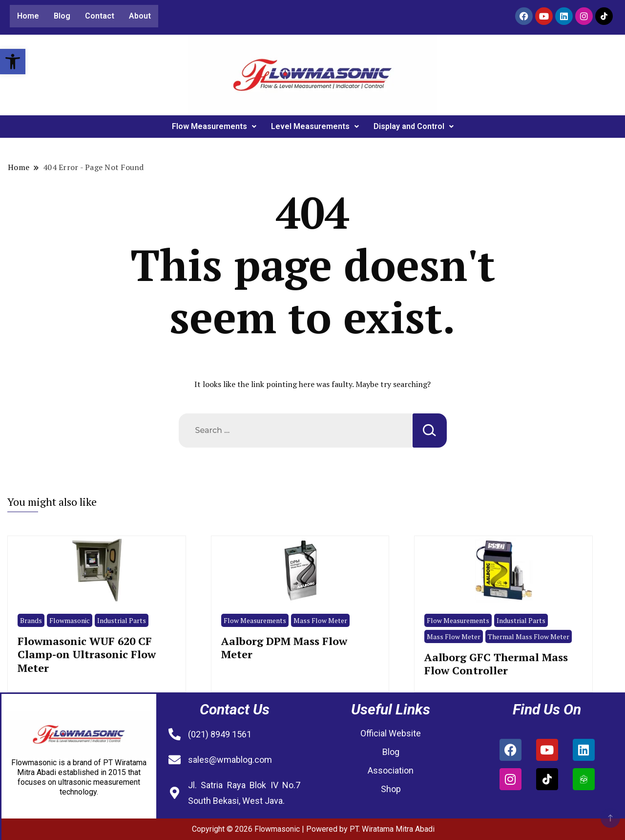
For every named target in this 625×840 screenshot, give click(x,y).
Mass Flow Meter (320, 620)
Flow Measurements (214, 126)
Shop (391, 789)
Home (28, 16)
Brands (31, 620)
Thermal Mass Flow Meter (529, 636)
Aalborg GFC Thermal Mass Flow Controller (496, 664)
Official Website (391, 733)
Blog (62, 16)
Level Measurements (315, 126)
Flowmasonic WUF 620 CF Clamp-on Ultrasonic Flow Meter (87, 654)
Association (391, 770)
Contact (100, 16)
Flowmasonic (70, 620)
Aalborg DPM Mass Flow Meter (284, 647)
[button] (13, 62)
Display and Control (414, 126)
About (140, 16)
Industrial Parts (122, 620)
